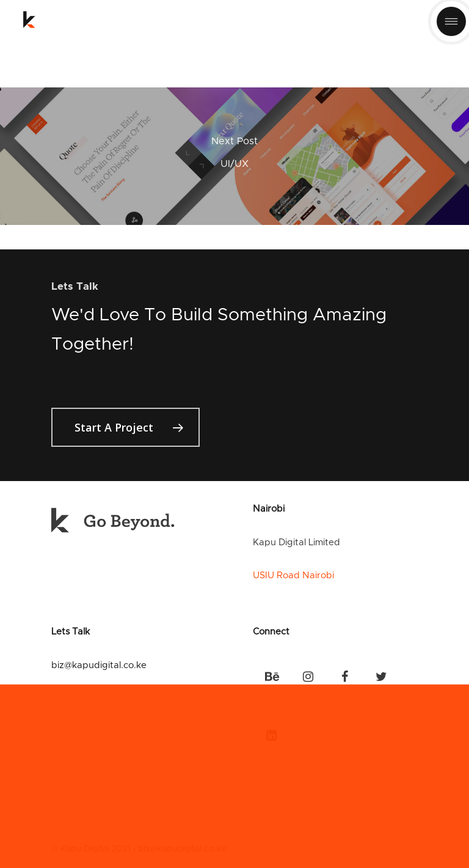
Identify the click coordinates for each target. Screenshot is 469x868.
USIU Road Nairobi (293, 576)
